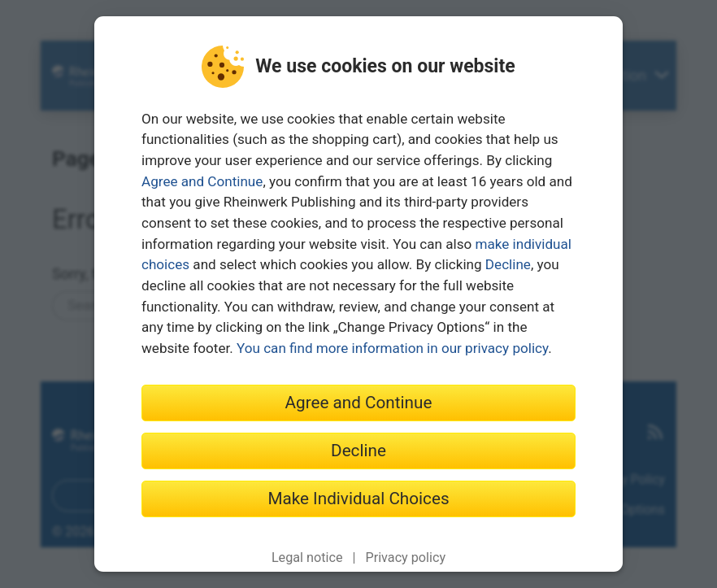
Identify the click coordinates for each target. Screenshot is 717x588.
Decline (508, 264)
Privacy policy (405, 558)
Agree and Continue (202, 181)
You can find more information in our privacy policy (392, 348)
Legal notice (307, 558)
